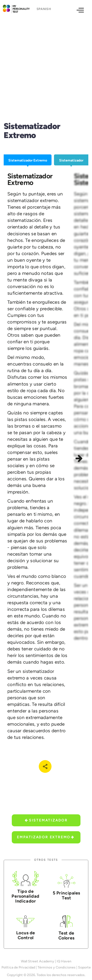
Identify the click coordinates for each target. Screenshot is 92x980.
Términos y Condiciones (57, 967)
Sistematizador (46, 820)
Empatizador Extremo (46, 837)
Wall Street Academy (38, 961)
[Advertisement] (46, 64)
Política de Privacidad (18, 967)
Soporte (84, 967)
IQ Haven (64, 961)
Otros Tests (46, 860)
